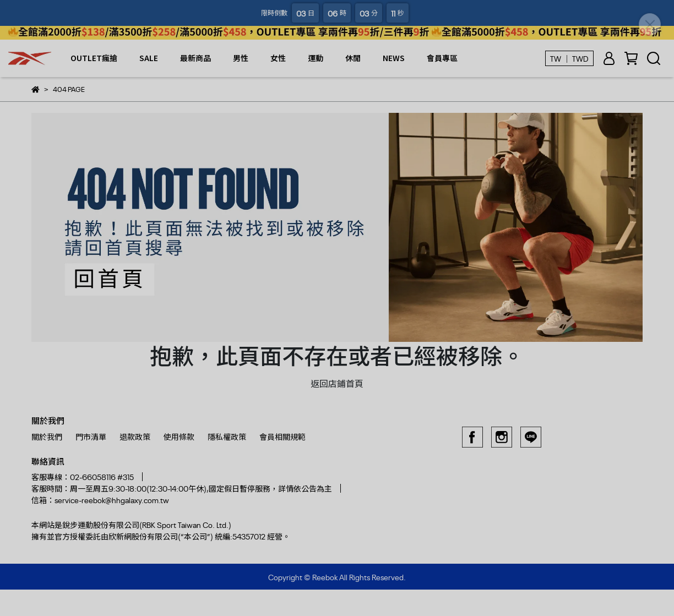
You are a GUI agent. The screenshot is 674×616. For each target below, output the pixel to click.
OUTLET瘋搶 (94, 58)
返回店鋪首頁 (337, 383)
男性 (241, 58)
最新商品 (195, 58)
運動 (316, 58)
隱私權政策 (227, 436)
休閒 (353, 58)
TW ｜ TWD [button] (569, 58)
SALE (149, 58)
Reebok (325, 577)
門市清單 (91, 436)
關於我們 (47, 436)
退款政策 (135, 436)
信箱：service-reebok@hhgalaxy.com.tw (100, 500)
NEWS (394, 58)
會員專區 (442, 58)
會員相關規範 (282, 436)
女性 (278, 58)
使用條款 (179, 436)
